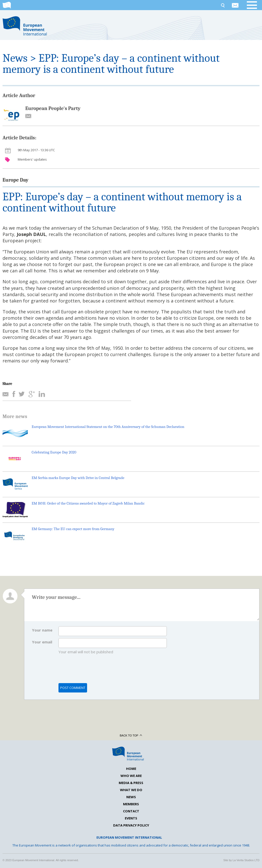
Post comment (73, 688)
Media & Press (131, 783)
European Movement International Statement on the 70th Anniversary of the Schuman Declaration (108, 427)
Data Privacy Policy (131, 825)
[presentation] (97, 671)
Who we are (131, 776)
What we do (131, 790)
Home (131, 769)
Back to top (131, 735)
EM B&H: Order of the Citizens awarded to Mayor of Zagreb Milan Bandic (88, 503)
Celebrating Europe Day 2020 (54, 452)
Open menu (254, 5)
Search (223, 5)
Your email (42, 642)
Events (131, 818)
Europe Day (15, 180)
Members (131, 804)
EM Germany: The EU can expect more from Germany (73, 529)
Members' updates (32, 159)
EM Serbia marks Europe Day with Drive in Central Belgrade (78, 478)
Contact (131, 811)
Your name (42, 630)
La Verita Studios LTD (246, 860)
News (15, 58)
